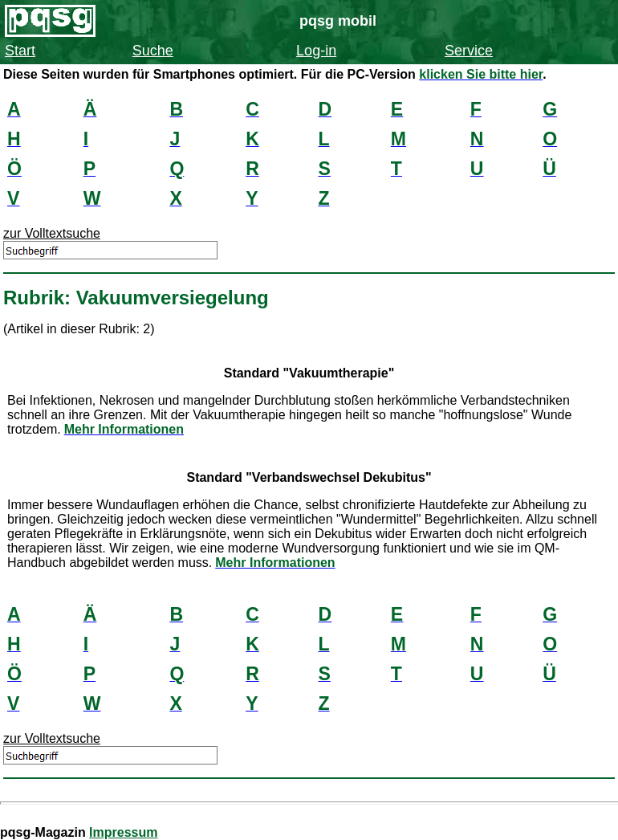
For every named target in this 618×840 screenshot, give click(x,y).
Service (469, 51)
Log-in (316, 51)
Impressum (123, 832)
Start (20, 51)
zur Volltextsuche (52, 233)
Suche (153, 51)
